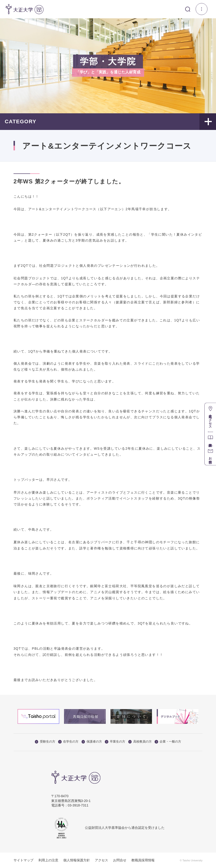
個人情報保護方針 (77, 860)
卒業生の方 (115, 742)
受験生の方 (45, 742)
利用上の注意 (48, 860)
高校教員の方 (140, 742)
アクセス (101, 860)
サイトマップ (23, 860)
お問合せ (120, 860)
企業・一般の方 (168, 742)
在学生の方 (68, 742)
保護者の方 (92, 742)
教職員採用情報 (143, 860)
